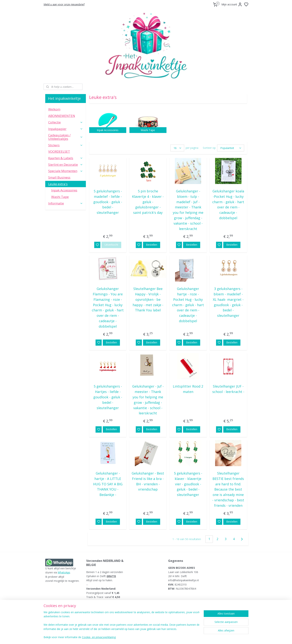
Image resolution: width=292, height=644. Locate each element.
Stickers (66, 145)
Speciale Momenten (66, 171)
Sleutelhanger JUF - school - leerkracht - (228, 389)
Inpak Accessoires (64, 190)
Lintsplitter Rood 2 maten (188, 389)
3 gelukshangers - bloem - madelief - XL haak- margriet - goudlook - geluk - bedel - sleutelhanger (228, 302)
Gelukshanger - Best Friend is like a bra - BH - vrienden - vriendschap (148, 481)
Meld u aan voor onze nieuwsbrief (64, 4)
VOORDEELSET (59, 152)
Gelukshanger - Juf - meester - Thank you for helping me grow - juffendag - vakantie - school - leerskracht (148, 400)
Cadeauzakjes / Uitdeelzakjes (66, 137)
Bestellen (151, 245)
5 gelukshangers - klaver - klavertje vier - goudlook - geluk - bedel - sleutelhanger (188, 484)
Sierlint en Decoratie (66, 165)
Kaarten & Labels (66, 158)
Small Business (59, 177)
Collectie (66, 122)
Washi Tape (60, 197)
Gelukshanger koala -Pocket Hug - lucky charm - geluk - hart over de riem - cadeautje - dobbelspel (228, 204)
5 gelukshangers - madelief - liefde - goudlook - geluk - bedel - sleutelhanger (108, 202)
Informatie (66, 203)
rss (169, 637)
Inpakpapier (66, 129)
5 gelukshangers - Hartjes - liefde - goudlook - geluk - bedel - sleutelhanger (108, 397)
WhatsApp (64, 572)
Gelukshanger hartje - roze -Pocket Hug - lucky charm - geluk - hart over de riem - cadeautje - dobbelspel (188, 305)
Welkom (54, 109)
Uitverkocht (111, 245)
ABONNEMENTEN (62, 116)
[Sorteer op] (230, 148)
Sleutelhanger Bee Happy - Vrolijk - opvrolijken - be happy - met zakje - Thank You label (148, 299)
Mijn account (232, 4)
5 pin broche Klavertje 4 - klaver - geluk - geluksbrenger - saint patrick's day (148, 202)
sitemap (161, 637)
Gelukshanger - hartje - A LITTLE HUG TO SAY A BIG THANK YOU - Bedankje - (108, 484)
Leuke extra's (66, 184)
